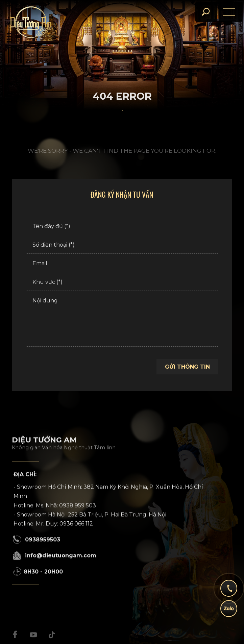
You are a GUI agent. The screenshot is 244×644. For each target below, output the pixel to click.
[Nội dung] (122, 320)
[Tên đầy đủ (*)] (122, 227)
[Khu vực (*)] (122, 282)
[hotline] (229, 592)
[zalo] (229, 612)
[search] (205, 12)
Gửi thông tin (187, 367)
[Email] (122, 264)
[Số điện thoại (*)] (122, 245)
